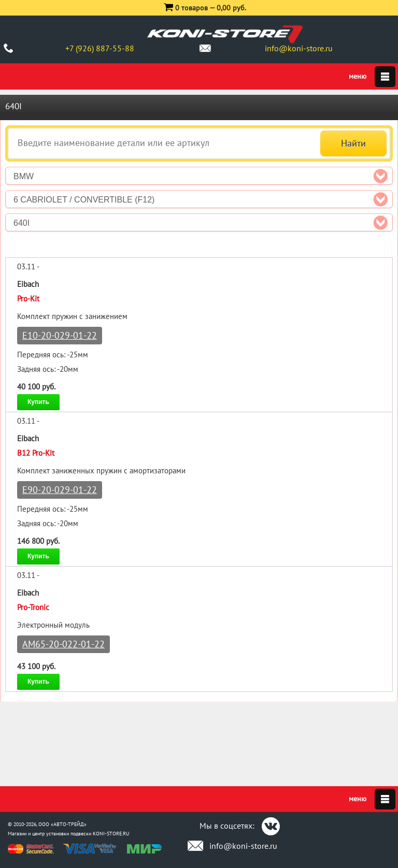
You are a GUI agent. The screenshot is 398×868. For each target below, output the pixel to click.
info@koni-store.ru (299, 48)
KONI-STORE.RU (111, 834)
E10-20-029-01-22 (60, 335)
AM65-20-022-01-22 (63, 644)
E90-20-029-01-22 (60, 490)
